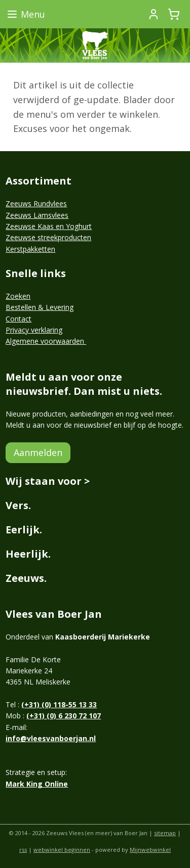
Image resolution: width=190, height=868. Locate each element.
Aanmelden (38, 452)
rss (23, 850)
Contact (18, 319)
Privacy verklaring (34, 330)
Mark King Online (37, 784)
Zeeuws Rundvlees (36, 203)
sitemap (165, 833)
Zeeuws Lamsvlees (37, 215)
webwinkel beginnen (62, 850)
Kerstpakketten (30, 249)
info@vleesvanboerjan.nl (51, 738)
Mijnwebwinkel (150, 850)
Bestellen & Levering (40, 307)
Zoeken (18, 296)
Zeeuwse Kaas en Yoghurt (49, 226)
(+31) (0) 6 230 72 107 (64, 716)
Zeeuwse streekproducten (48, 237)
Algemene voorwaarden (46, 341)
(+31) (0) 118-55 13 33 (59, 704)
